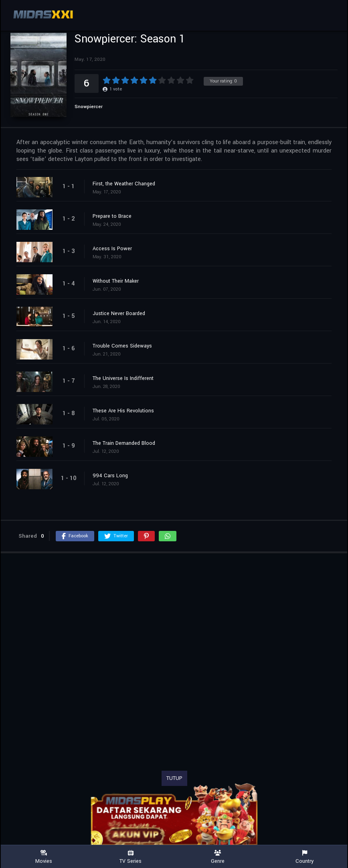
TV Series (130, 857)
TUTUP (174, 778)
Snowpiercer (89, 107)
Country (304, 857)
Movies (43, 857)
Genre (217, 857)
